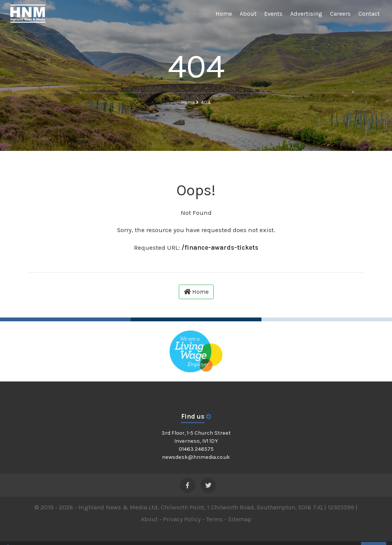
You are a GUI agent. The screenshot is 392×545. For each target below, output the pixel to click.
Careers (340, 14)
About (248, 14)
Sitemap (240, 519)
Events (273, 14)
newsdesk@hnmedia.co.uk (196, 457)
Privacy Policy (182, 519)
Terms (214, 519)
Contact (369, 14)
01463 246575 (196, 449)
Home (224, 14)
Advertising (306, 14)
